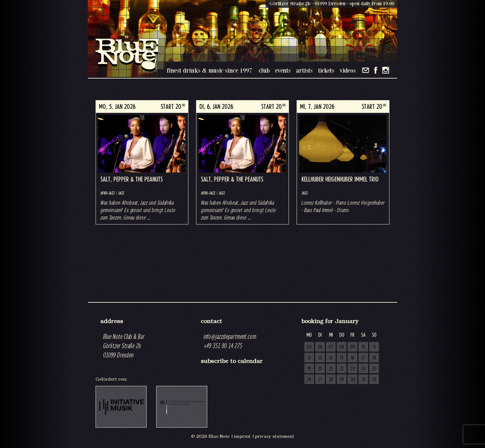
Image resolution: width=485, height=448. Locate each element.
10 (363, 347)
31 (363, 380)
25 (374, 369)
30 (353, 380)
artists (304, 70)
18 (374, 358)
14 (331, 358)
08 (342, 347)
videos (348, 70)
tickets (326, 70)
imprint (242, 436)
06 (320, 347)
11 (374, 347)
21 (331, 369)
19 (309, 369)
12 (309, 358)
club (264, 70)
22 (342, 369)
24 (363, 369)
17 (363, 358)
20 (320, 369)
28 (331, 380)
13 (320, 358)
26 (309, 380)
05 (309, 347)
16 (353, 358)
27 (320, 380)
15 (342, 358)
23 (352, 369)
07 (331, 347)
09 (353, 347)
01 (374, 380)
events (283, 70)
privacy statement (275, 436)
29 (342, 380)
